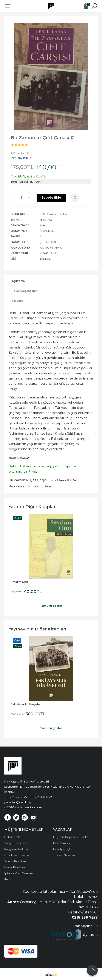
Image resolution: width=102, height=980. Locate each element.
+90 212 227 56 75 (15, 797)
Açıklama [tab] (18, 281)
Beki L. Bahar (43, 486)
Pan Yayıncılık (19, 486)
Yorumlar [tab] (18, 301)
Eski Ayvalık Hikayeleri (26, 704)
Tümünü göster (51, 606)
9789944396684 (63, 480)
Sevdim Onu (19, 582)
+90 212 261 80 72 (41, 797)
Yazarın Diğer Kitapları (33, 507)
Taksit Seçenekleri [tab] (25, 291)
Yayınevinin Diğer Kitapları (37, 629)
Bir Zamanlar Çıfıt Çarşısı (28, 480)
